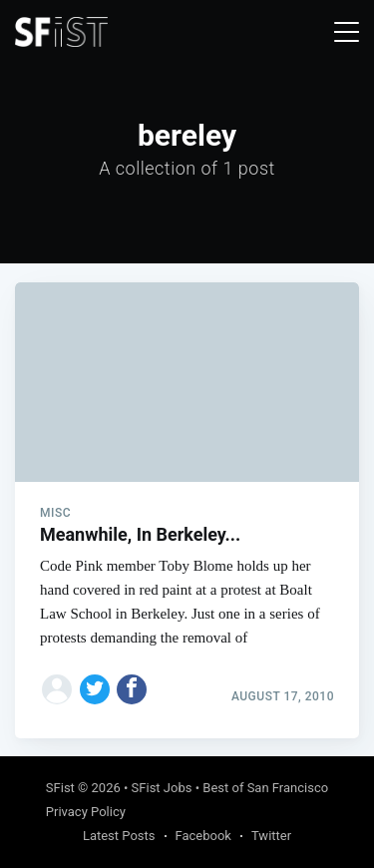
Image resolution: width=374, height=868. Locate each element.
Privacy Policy (86, 812)
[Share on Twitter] (95, 689)
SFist (60, 788)
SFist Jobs (162, 788)
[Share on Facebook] (132, 689)
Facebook (203, 836)
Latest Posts (119, 836)
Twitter (271, 836)
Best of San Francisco (265, 788)
